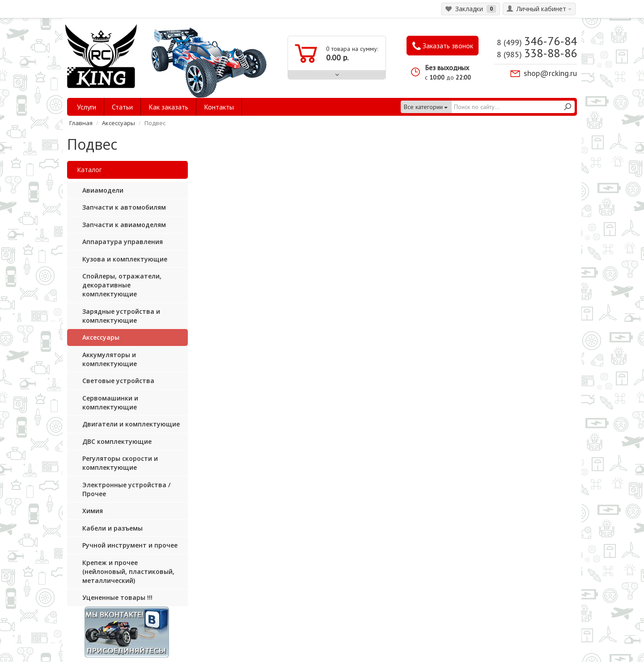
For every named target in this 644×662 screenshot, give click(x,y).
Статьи (122, 107)
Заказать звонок (443, 46)
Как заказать (168, 107)
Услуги (87, 107)
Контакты (219, 107)
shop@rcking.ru (550, 73)
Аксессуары (119, 123)
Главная (81, 123)
